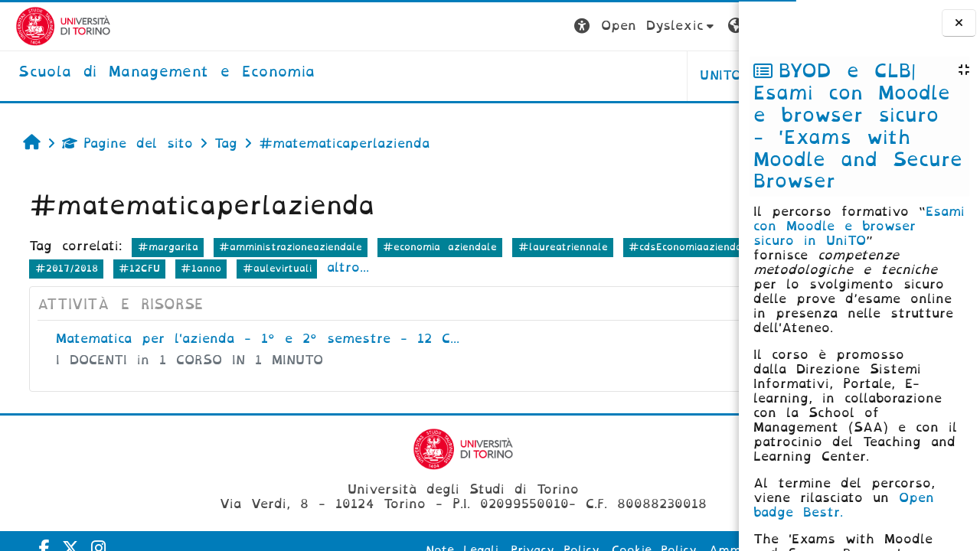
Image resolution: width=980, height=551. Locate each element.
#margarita (160, 247)
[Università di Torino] (48, 26)
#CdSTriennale (210, 268)
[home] (151, 73)
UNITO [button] (549, 75)
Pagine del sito (120, 143)
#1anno (435, 268)
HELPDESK (642, 75)
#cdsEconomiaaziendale (88, 268)
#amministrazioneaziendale (283, 247)
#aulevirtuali (511, 268)
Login (708, 26)
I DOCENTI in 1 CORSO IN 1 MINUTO (182, 360)
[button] (473, 26)
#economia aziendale (432, 247)
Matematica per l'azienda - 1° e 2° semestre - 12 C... (250, 339)
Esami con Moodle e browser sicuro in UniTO (859, 226)
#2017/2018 (300, 268)
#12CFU (373, 268)
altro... (581, 267)
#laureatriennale (555, 247)
